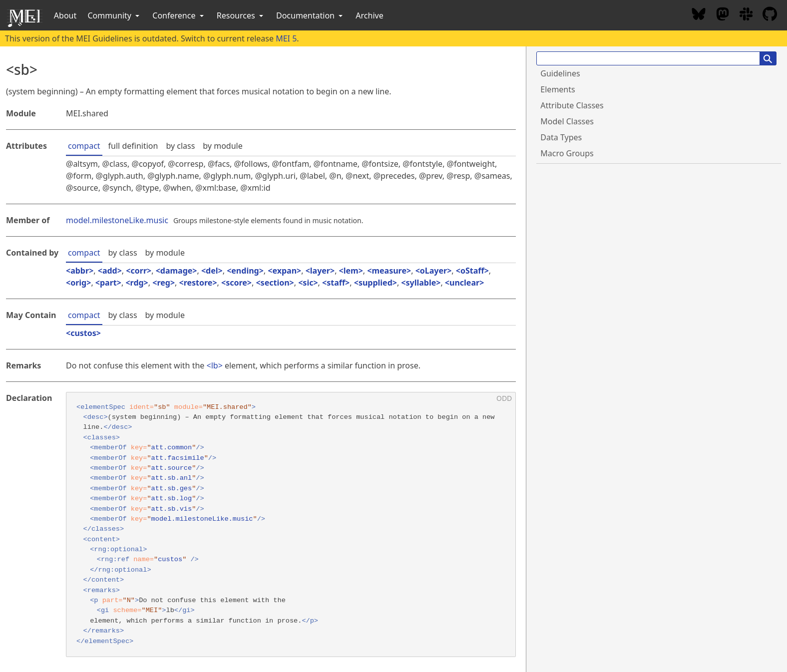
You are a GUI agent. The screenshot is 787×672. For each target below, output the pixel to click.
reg (164, 283)
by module (222, 146)
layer (320, 271)
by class (180, 146)
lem (351, 271)
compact (84, 146)
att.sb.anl (172, 478)
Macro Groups (567, 153)
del (212, 271)
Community (114, 15)
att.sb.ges (172, 489)
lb (215, 365)
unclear (464, 283)
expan (284, 271)
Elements (558, 89)
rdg (137, 283)
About (65, 15)
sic (308, 283)
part (108, 283)
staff (336, 283)
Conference (179, 15)
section (275, 283)
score (236, 283)
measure (389, 271)
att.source (172, 468)
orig (78, 283)
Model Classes (567, 121)
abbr (80, 271)
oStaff (472, 271)
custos (83, 333)
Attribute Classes (572, 105)
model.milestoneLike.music (117, 220)
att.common (172, 448)
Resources (241, 15)
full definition (133, 146)
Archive (369, 15)
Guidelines (560, 73)
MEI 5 (286, 38)
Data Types (561, 137)
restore (198, 283)
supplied (376, 283)
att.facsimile (178, 458)
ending (245, 271)
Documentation (310, 15)
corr (139, 271)
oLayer (433, 271)
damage (177, 271)
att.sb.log (172, 499)
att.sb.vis (172, 509)
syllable (421, 283)
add (110, 271)
